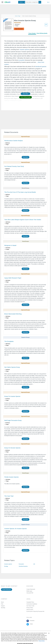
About (2, 602)
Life (34, 564)
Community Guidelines (32, 604)
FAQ (2, 604)
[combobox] (22, 2)
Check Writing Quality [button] (25, 97)
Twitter (31, 624)
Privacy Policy (30, 608)
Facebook (32, 621)
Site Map (3, 608)
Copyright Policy (30, 602)
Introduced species (23, 566)
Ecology (6, 566)
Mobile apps (29, 591)
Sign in (48, 2)
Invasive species (24, 50)
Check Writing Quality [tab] (42, 33)
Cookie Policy (29, 632)
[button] (2, 2)
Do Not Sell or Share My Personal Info (35, 611)
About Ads (36, 632)
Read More (25, 157)
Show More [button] (25, 94)
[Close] (49, 637)
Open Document (19, 29)
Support (3, 606)
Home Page (18, 16)
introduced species (41, 67)
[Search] (40, 2)
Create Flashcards (7, 590)
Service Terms (30, 610)
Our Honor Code (30, 606)
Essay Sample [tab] (32, 33)
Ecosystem (21, 564)
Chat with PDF (30, 593)
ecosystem (22, 60)
